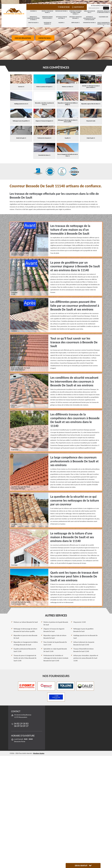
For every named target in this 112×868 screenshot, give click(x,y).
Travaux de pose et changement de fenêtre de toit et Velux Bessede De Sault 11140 (25, 658)
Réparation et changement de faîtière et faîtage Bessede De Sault (26, 643)
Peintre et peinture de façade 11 (47, 12)
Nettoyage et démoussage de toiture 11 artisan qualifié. (90, 18)
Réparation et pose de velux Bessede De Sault (25, 637)
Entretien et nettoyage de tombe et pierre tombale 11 (75, 13)
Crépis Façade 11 (75, 23)
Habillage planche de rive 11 (90, 12)
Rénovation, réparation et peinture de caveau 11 (103, 12)
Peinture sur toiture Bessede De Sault (26, 622)
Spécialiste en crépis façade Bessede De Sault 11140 (55, 650)
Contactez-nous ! (45, 38)
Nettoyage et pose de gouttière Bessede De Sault (83, 630)
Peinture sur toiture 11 (61, 11)
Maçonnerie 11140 (80, 622)
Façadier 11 (61, 23)
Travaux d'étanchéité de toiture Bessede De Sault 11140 (84, 650)
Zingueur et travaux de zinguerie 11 (75, 18)
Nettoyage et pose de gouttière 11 (61, 18)
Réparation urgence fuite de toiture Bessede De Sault (55, 637)
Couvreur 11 (33, 11)
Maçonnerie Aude (104, 17)
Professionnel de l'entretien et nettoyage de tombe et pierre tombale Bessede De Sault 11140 (56, 658)
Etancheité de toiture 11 (89, 23)
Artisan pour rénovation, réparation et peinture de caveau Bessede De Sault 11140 (86, 658)
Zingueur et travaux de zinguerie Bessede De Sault (54, 630)
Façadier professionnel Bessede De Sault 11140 (25, 650)
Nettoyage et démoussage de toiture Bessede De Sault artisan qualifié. (25, 630)
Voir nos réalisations (23, 38)
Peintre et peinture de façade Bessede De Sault (56, 623)
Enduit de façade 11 (33, 23)
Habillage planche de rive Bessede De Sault (85, 637)
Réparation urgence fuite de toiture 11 (47, 18)
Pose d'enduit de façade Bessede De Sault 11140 (55, 643)
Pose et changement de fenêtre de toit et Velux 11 (104, 24)
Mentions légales (39, 753)
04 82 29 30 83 (64, 7)
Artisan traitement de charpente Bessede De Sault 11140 (84, 643)
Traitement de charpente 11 (47, 23)
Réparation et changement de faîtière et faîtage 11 (33, 18)
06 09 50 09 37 (78, 7)
